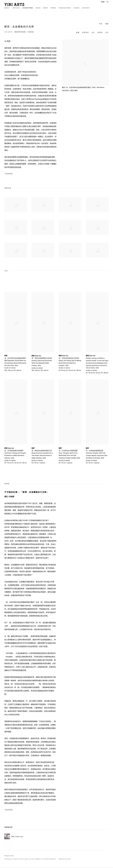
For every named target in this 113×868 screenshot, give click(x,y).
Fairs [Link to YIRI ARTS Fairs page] (38, 8)
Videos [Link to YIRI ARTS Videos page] (76, 8)
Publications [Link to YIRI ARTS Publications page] (65, 8)
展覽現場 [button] (85, 32)
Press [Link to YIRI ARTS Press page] (53, 8)
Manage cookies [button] (9, 856)
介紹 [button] (78, 32)
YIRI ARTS (14, 5)
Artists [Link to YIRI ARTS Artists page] (16, 8)
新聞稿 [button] (100, 32)
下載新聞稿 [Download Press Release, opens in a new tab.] (9, 174)
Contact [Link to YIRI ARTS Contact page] (86, 8)
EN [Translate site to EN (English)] (108, 2)
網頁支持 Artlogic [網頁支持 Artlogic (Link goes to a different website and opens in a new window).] (65, 859)
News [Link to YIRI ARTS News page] (46, 8)
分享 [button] (107, 32)
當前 (101, 24)
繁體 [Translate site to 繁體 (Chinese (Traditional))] (103, 2)
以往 (107, 24)
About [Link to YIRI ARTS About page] (7, 8)
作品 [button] (93, 32)
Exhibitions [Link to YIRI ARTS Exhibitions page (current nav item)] (28, 8)
